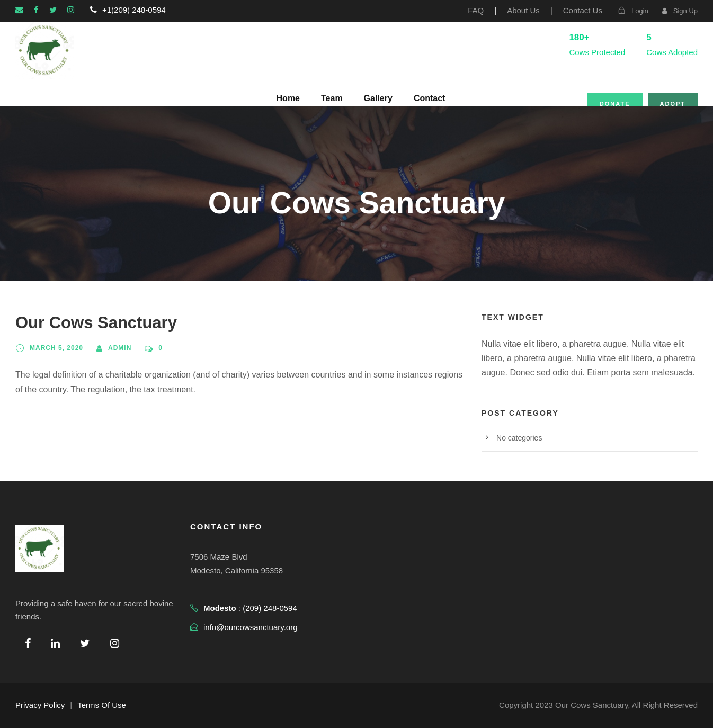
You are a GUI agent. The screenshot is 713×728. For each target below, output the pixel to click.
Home (288, 98)
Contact (430, 98)
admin (120, 348)
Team (332, 98)
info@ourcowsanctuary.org (251, 627)
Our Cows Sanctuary (96, 323)
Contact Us (583, 10)
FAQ (476, 10)
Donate (615, 104)
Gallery (378, 98)
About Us (523, 10)
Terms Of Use (102, 705)
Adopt (673, 104)
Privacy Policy (40, 705)
